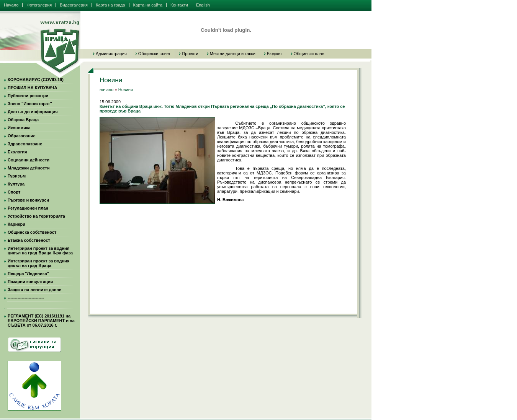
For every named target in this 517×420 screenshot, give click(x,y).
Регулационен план (28, 208)
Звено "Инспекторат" (30, 104)
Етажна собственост (29, 240)
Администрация (111, 54)
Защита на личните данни (35, 290)
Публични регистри (28, 96)
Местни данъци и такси (233, 54)
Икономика (19, 128)
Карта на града (110, 5)
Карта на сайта (148, 5)
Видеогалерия (74, 5)
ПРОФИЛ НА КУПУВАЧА (32, 88)
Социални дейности (29, 160)
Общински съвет (155, 54)
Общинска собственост (32, 232)
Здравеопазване (25, 144)
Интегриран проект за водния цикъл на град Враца (38, 263)
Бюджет (275, 54)
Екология (17, 152)
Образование (22, 136)
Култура (16, 184)
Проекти (190, 54)
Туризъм (17, 176)
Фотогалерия (39, 5)
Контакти (179, 5)
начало (106, 90)
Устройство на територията (36, 216)
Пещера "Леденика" (28, 273)
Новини (126, 90)
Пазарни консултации (30, 282)
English (203, 5)
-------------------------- (26, 298)
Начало (11, 5)
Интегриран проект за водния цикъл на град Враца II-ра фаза (40, 251)
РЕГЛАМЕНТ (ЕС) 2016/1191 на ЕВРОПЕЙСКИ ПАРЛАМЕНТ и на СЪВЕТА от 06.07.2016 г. (41, 321)
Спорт (14, 192)
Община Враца (23, 120)
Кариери (16, 224)
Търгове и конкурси (28, 200)
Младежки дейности (29, 168)
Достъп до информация (33, 112)
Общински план (309, 54)
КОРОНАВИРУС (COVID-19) (36, 80)
